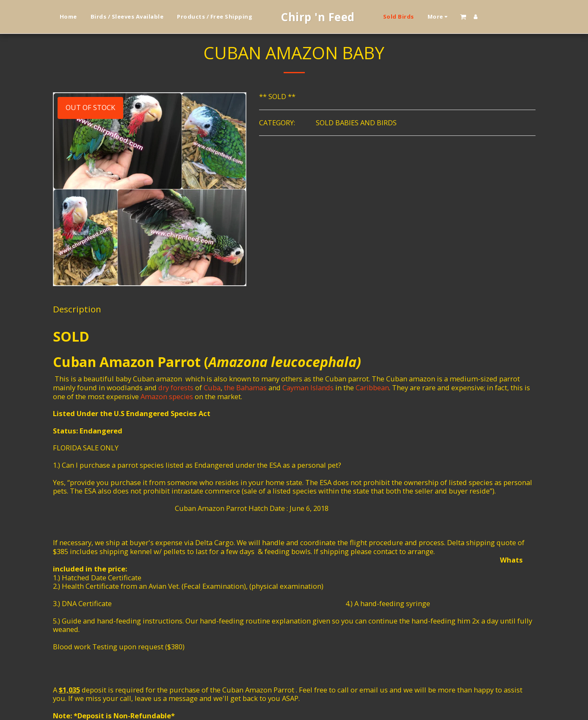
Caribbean (372, 388)
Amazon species (167, 396)
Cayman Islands (308, 388)
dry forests (176, 388)
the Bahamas (245, 388)
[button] (463, 17)
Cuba (212, 388)
